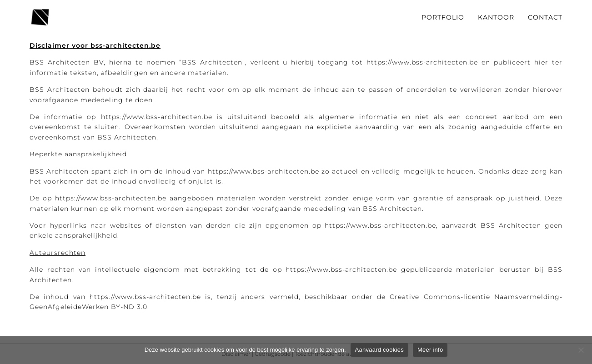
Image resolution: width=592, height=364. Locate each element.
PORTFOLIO (443, 17)
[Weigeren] (581, 350)
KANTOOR (496, 17)
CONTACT (545, 17)
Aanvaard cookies (379, 350)
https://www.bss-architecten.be (422, 62)
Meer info (430, 350)
